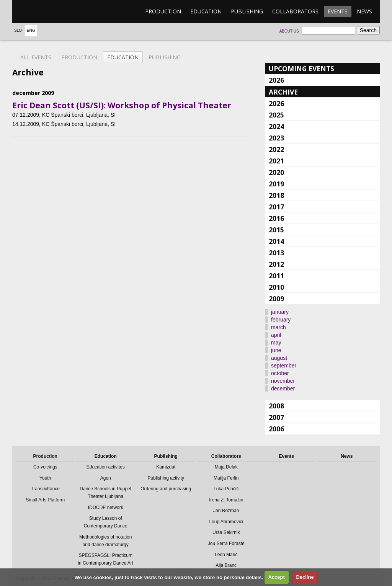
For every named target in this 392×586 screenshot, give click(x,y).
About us (289, 31)
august (279, 358)
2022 (276, 149)
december (283, 388)
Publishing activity (166, 478)
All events (36, 57)
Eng (31, 30)
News (364, 11)
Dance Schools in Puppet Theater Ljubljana (105, 493)
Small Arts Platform (45, 500)
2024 (276, 126)
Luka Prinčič (226, 489)
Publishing (247, 11)
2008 (276, 406)
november (283, 381)
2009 (276, 299)
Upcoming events (301, 69)
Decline (305, 577)
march (278, 327)
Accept (276, 577)
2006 (276, 429)
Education (206, 11)
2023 (276, 138)
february (281, 320)
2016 (276, 218)
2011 (276, 276)
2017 (276, 207)
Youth (45, 478)
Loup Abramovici (226, 522)
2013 (276, 253)
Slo (18, 30)
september (284, 366)
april (276, 335)
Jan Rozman (226, 511)
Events (338, 11)
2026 (276, 80)
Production (163, 11)
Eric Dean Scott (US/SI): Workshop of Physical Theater (122, 105)
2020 (276, 172)
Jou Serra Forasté (226, 544)
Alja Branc (226, 565)
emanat (49, 11)
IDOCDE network (106, 508)
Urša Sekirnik (226, 532)
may (276, 343)
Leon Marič (226, 555)
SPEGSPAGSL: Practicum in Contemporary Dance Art (105, 559)
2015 (276, 230)
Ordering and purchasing (166, 489)
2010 (276, 287)
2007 (276, 417)
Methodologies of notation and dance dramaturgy (105, 541)
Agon (106, 478)
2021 (276, 161)
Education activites (106, 467)
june (276, 350)
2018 (276, 195)
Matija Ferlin (226, 478)
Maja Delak (226, 467)
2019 (276, 184)
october (280, 373)
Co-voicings (45, 467)
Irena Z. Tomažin (226, 500)
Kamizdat (166, 467)
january (280, 312)
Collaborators (295, 11)
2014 (276, 241)
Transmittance (45, 489)
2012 (276, 264)
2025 (276, 115)
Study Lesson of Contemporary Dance (106, 522)
